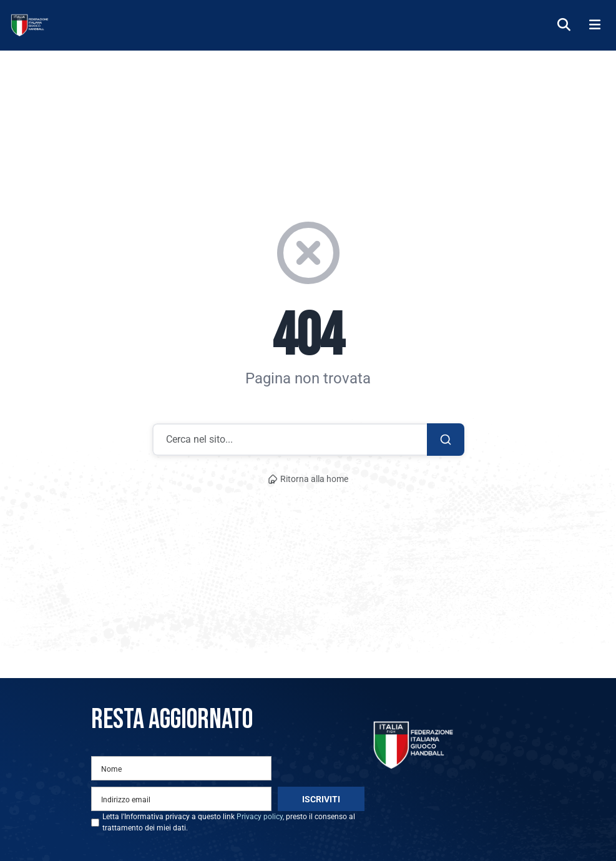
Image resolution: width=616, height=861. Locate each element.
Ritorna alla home (308, 479)
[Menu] (595, 25)
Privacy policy (260, 817)
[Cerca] (564, 25)
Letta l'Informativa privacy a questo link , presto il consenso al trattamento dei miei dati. (229, 822)
